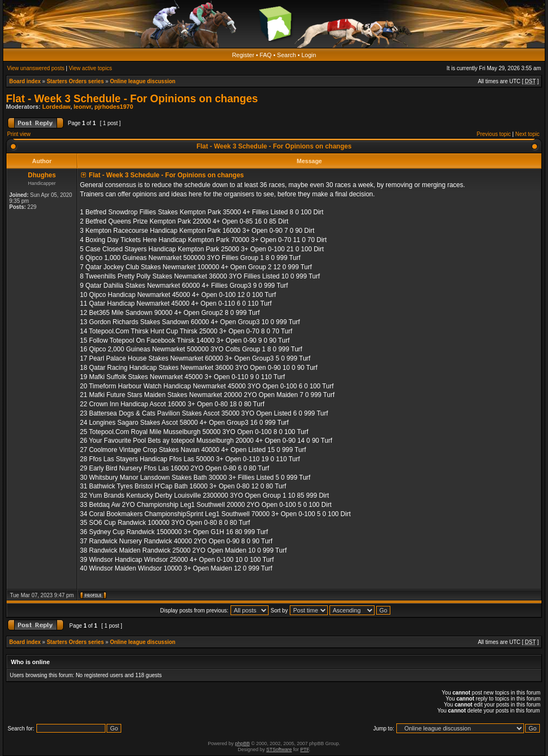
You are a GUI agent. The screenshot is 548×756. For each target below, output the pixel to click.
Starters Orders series (75, 81)
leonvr (82, 107)
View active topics (91, 68)
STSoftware (279, 749)
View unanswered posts (36, 68)
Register (243, 55)
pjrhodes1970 (114, 107)
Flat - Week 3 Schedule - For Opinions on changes (132, 98)
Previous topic (494, 134)
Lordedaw (57, 107)
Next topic (527, 134)
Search (287, 55)
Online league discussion (143, 81)
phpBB (242, 743)
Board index (25, 81)
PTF (304, 749)
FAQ (266, 55)
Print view (19, 134)
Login (309, 55)
